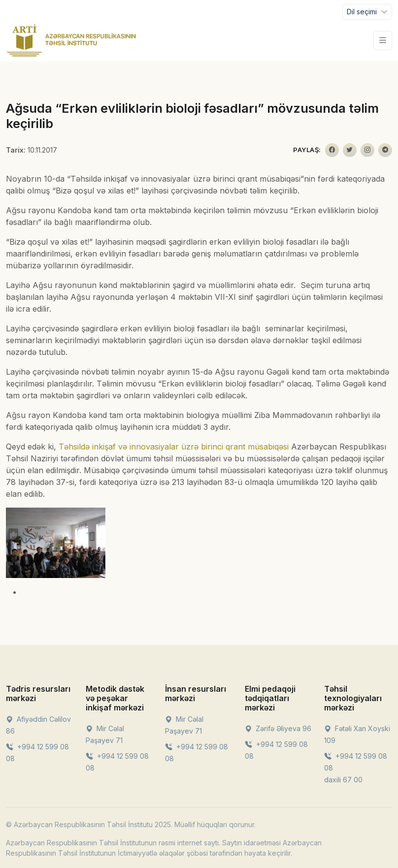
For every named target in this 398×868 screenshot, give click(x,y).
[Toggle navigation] (367, 12)
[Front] (71, 40)
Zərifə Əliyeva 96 (278, 728)
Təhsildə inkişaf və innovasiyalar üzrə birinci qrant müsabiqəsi (174, 447)
